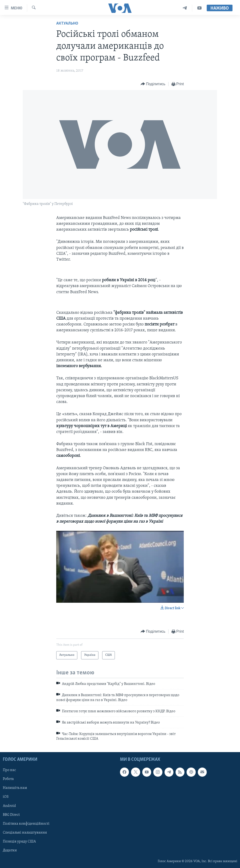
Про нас (9, 770)
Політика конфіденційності (26, 824)
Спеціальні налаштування (25, 832)
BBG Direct (11, 815)
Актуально (67, 24)
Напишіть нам (15, 788)
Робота (8, 779)
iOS (6, 797)
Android (9, 806)
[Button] (153, 84)
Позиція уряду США (19, 841)
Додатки (10, 850)
